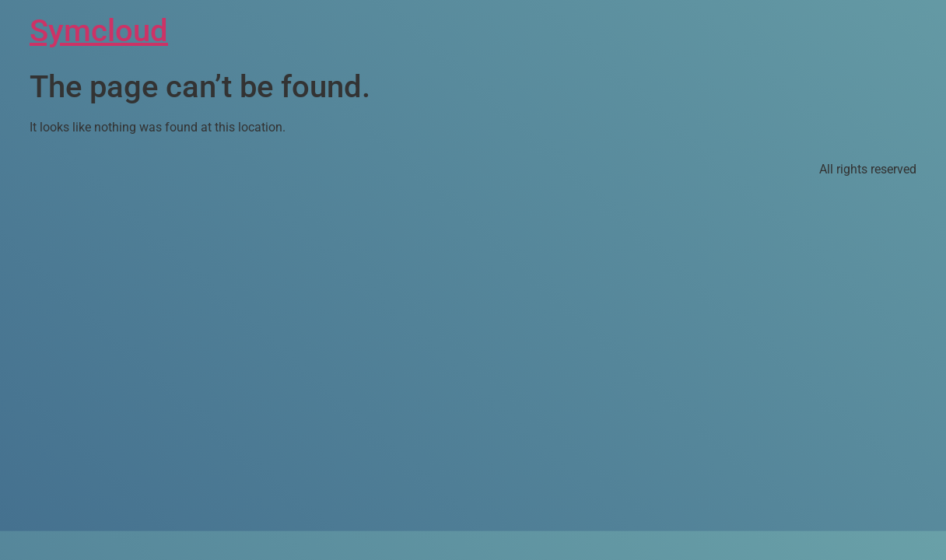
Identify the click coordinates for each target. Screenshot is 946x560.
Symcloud (99, 31)
